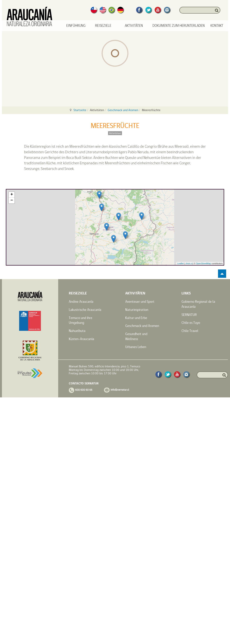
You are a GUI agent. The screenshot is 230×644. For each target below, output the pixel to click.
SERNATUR (189, 315)
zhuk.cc (189, 263)
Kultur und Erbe (136, 318)
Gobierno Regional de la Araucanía (198, 304)
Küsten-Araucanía (81, 339)
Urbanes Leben (136, 347)
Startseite (80, 110)
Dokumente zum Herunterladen (179, 26)
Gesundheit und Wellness (136, 336)
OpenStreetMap (204, 263)
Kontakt (217, 26)
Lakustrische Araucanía (85, 310)
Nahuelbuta (77, 331)
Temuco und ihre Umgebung (80, 320)
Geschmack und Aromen (123, 110)
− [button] (12, 201)
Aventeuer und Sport (140, 301)
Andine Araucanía (81, 301)
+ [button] (12, 195)
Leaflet (180, 263)
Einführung (76, 26)
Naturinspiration (137, 310)
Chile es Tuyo (191, 323)
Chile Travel (190, 331)
